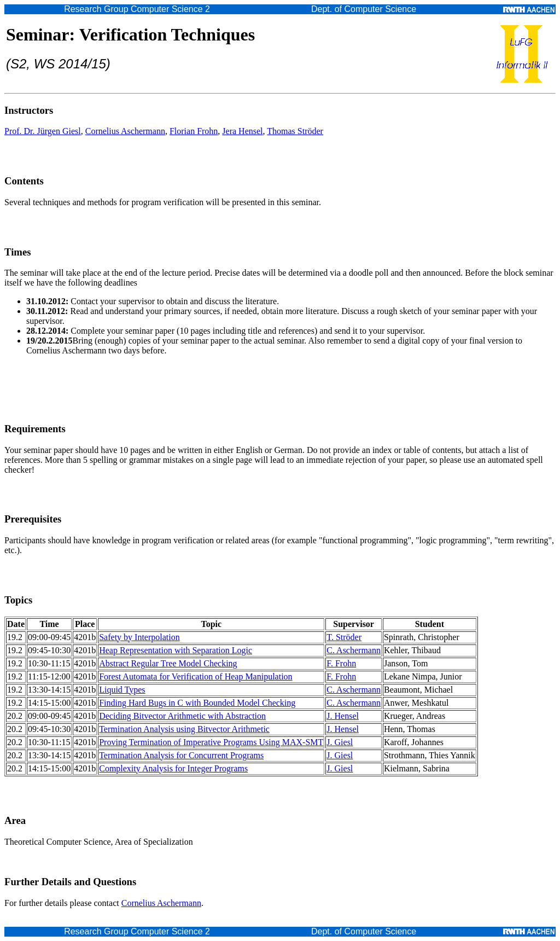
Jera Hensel (242, 131)
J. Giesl (340, 742)
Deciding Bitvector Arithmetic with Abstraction (182, 716)
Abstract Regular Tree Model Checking (168, 663)
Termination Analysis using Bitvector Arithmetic (184, 729)
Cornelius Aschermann (125, 131)
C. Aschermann (354, 650)
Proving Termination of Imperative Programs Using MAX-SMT (211, 742)
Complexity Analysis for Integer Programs (173, 768)
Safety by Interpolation (139, 637)
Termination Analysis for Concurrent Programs (181, 755)
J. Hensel (343, 716)
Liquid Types (122, 690)
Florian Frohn (194, 131)
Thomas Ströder (295, 131)
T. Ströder (344, 637)
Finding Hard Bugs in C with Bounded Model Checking (197, 703)
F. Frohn (341, 663)
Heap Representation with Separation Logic (176, 650)
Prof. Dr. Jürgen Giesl (43, 131)
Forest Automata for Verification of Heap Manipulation (196, 676)
